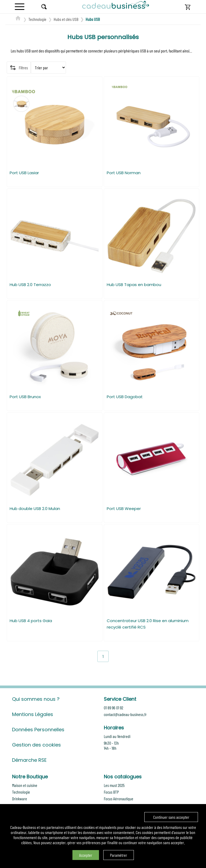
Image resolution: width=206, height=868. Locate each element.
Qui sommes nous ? (36, 699)
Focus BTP (111, 792)
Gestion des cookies (36, 745)
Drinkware (20, 799)
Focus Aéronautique (119, 799)
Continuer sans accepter (171, 817)
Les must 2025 (114, 785)
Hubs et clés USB (66, 19)
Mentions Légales (33, 714)
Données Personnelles (38, 730)
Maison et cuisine (25, 785)
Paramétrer (119, 855)
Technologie (37, 19)
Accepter (86, 855)
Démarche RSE (29, 760)
